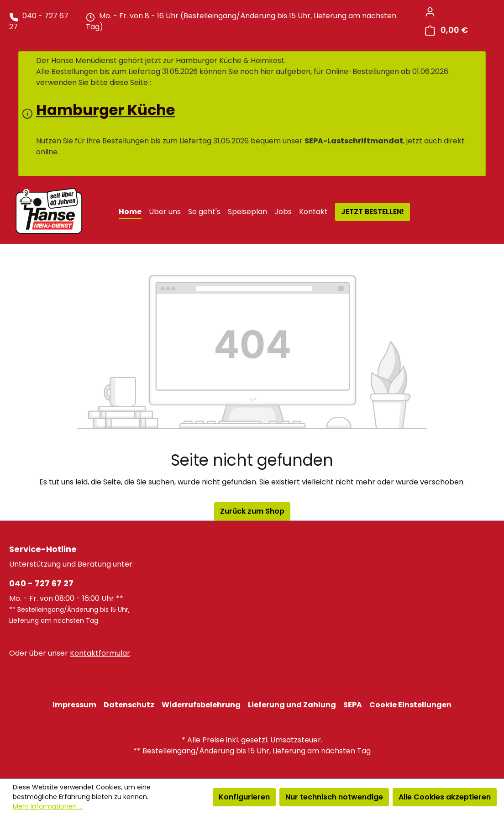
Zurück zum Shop (252, 511)
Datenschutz (129, 705)
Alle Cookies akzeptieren (445, 797)
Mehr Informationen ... (48, 806)
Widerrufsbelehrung (201, 705)
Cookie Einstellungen (410, 705)
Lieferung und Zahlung (292, 705)
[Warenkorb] (446, 30)
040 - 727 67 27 (41, 583)
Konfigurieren (244, 797)
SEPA (353, 705)
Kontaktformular (100, 653)
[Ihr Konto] (430, 12)
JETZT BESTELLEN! (373, 212)
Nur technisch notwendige (334, 797)
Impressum (74, 705)
